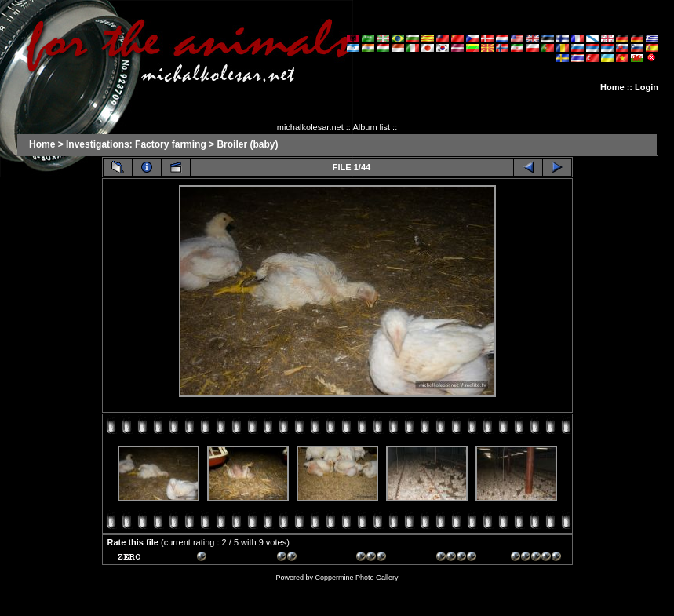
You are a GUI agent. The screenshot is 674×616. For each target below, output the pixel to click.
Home (612, 87)
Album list (371, 127)
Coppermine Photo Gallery (356, 578)
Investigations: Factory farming (136, 144)
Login (647, 87)
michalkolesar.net (310, 127)
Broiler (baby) (247, 144)
